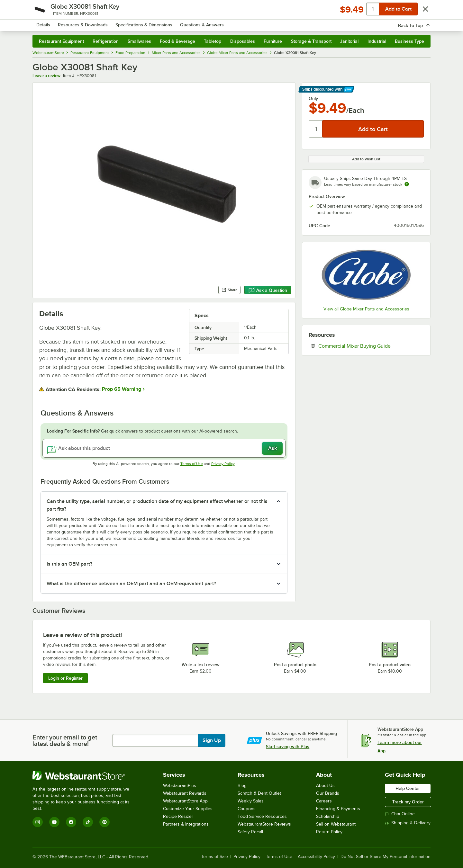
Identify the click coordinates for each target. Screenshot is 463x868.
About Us (325, 786)
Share (229, 290)
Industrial (377, 41)
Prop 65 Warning (122, 389)
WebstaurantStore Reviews (264, 824)
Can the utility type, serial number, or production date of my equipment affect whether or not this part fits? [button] (157, 505)
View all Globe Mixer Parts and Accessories (366, 309)
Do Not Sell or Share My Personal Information (386, 857)
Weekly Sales (251, 801)
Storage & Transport (311, 41)
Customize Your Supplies (188, 809)
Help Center (408, 788)
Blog (242, 786)
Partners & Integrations (186, 824)
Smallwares (139, 41)
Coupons (247, 809)
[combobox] (223, 22)
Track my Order (408, 802)
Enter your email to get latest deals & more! (65, 740)
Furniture (273, 41)
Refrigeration (106, 41)
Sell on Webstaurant (336, 824)
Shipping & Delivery (408, 823)
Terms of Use (192, 464)
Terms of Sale (215, 857)
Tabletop (213, 41)
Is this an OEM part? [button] (69, 564)
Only (313, 98)
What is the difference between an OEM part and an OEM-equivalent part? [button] (131, 584)
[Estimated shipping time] (407, 184)
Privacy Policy (223, 464)
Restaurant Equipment (61, 41)
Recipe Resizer (178, 816)
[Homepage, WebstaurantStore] (86, 23)
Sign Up (212, 740)
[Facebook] (71, 822)
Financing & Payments (338, 809)
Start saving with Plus (288, 747)
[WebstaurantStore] (85, 776)
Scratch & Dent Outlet (259, 793)
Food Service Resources (262, 816)
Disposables (243, 41)
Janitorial (349, 41)
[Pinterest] (104, 822)
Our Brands (328, 793)
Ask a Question (268, 290)
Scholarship (328, 816)
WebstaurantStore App (185, 801)
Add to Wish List (366, 159)
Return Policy (329, 832)
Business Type (409, 41)
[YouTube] (54, 822)
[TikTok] (88, 822)
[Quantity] (316, 129)
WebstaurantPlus (180, 786)
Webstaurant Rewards (185, 793)
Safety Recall (250, 832)
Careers (324, 801)
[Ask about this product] (164, 448)
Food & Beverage (177, 41)
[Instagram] (38, 822)
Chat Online (400, 814)
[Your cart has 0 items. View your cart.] (421, 22)
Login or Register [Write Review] (65, 678)
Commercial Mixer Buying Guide (371, 346)
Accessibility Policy (316, 857)
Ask (272, 448)
